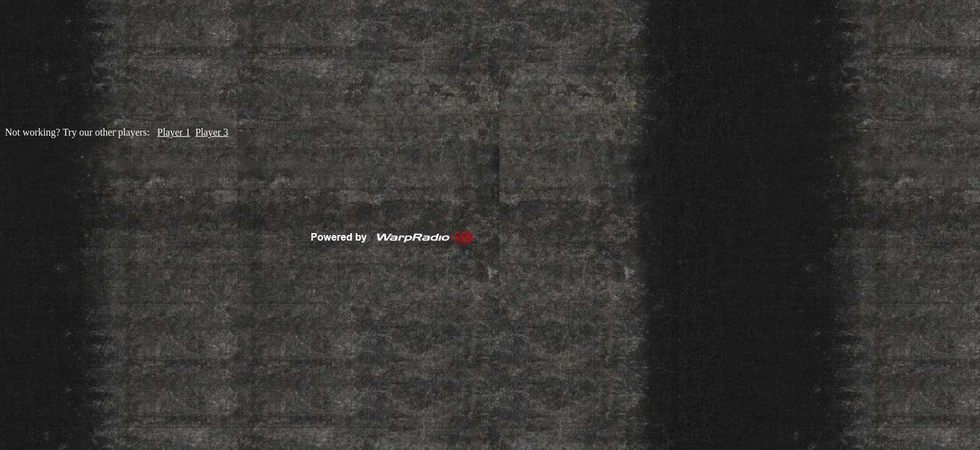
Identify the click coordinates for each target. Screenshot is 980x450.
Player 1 (174, 132)
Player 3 (212, 132)
